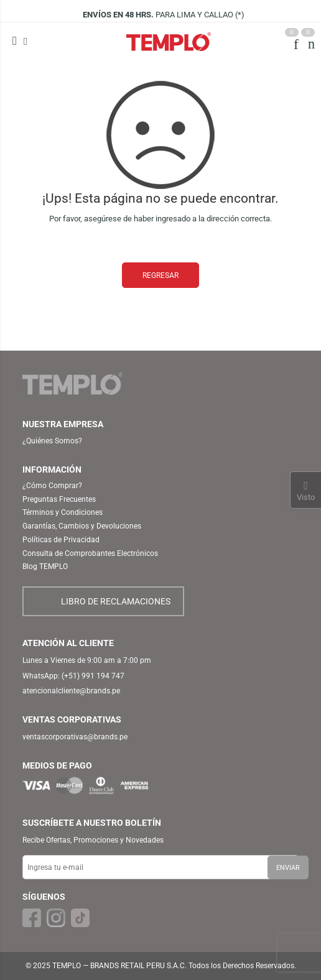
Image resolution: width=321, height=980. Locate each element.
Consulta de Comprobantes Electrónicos (90, 553)
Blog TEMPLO (45, 566)
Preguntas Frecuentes (59, 499)
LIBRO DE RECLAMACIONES (116, 601)
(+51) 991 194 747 (93, 676)
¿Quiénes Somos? (52, 441)
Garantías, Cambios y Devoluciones (82, 526)
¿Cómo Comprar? (52, 486)
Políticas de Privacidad (61, 540)
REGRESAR (160, 275)
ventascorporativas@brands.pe (75, 737)
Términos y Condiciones (63, 512)
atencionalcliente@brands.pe (71, 691)
